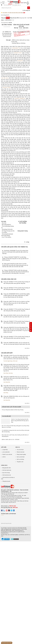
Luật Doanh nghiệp (14, 535)
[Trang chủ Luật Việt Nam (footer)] (15, 486)
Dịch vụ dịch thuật (21, 457)
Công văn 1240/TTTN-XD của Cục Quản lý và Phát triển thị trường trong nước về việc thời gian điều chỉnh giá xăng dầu (16, 303)
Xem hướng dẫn (5, 15)
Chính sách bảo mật (7, 475)
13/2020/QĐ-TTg (16, 48)
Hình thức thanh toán (7, 470)
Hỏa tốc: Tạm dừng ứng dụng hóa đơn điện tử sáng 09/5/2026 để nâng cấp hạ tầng (20, 421)
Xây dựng (11, 373)
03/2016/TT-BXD (7, 87)
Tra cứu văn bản (20, 450)
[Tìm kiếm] (29, 8)
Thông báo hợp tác (6, 481)
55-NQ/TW (20, 61)
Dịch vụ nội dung (20, 459)
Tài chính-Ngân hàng (8, 361)
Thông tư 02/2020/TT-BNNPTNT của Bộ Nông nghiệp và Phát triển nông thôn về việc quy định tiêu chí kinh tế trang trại (15, 259)
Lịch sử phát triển (6, 452)
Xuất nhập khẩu (7, 382)
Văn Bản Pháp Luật (5, 535)
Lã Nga (27, 242)
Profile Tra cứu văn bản (7, 454)
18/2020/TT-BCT (18, 53)
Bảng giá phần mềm (7, 468)
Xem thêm (27, 348)
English (23, 3)
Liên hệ (4, 457)
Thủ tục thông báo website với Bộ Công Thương (13, 410)
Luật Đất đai (21, 535)
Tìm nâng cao (26, 10)
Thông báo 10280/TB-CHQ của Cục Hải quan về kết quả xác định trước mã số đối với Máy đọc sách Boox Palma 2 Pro (16, 378)
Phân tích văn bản (21, 452)
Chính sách (15, 361)
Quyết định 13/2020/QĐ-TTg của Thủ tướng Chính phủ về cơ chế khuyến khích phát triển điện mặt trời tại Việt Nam (15, 252)
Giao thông (6, 373)
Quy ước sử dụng (6, 473)
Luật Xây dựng (5, 78)
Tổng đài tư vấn (20, 462)
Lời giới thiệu (5, 450)
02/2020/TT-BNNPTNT (20, 98)
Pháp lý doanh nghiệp (21, 454)
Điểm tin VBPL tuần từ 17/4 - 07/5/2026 (11, 439)
